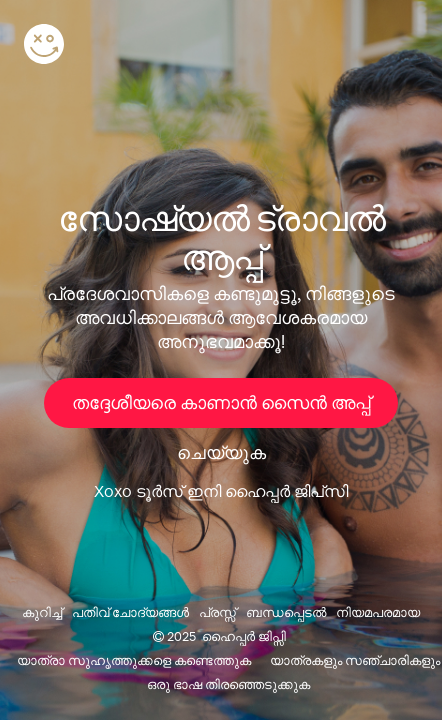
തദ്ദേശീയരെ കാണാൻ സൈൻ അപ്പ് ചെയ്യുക (221, 409)
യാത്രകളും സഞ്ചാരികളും (355, 660)
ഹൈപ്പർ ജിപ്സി (244, 636)
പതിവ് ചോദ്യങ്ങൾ (130, 612)
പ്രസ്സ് (217, 612)
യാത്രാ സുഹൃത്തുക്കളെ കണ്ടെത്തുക (134, 660)
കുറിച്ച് (42, 612)
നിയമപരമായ (378, 612)
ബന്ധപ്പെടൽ (286, 612)
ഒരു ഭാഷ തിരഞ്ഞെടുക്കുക (228, 684)
